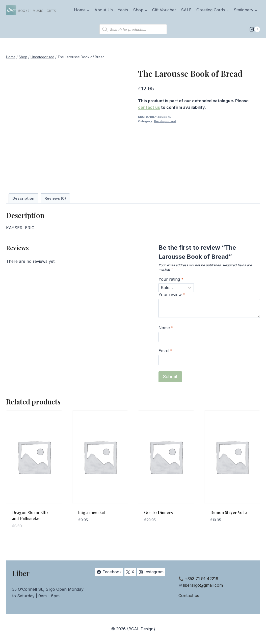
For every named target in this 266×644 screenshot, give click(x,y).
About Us (104, 10)
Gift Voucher (164, 10)
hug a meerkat (92, 512)
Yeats (123, 10)
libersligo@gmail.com (203, 585)
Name (166, 328)
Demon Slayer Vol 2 (229, 512)
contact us (149, 107)
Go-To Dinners (158, 512)
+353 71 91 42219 (202, 579)
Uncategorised (165, 121)
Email (165, 351)
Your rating (171, 279)
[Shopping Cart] (255, 29)
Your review (172, 295)
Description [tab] (23, 198)
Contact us (189, 596)
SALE (186, 10)
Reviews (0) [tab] (55, 198)
